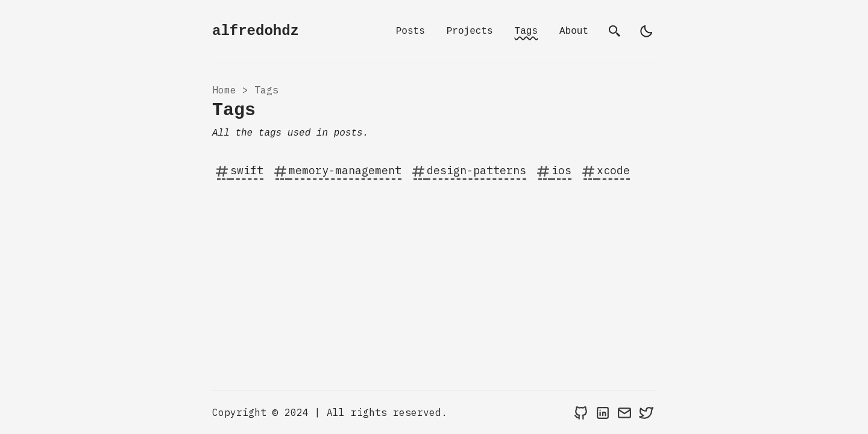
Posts (410, 31)
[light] (646, 31)
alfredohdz (256, 31)
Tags (526, 31)
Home (224, 90)
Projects (470, 31)
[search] (615, 31)
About (574, 31)
